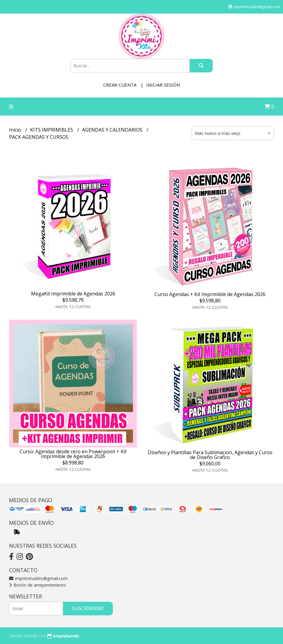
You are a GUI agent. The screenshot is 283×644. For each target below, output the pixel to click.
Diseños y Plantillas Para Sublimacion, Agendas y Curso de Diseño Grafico (210, 455)
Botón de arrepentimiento (38, 585)
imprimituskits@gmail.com (38, 578)
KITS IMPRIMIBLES (52, 130)
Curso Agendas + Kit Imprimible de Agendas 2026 (210, 294)
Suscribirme (88, 608)
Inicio (16, 130)
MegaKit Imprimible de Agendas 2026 (73, 294)
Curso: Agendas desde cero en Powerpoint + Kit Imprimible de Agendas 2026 (73, 454)
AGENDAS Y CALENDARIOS (113, 130)
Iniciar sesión (163, 85)
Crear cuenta (120, 85)
